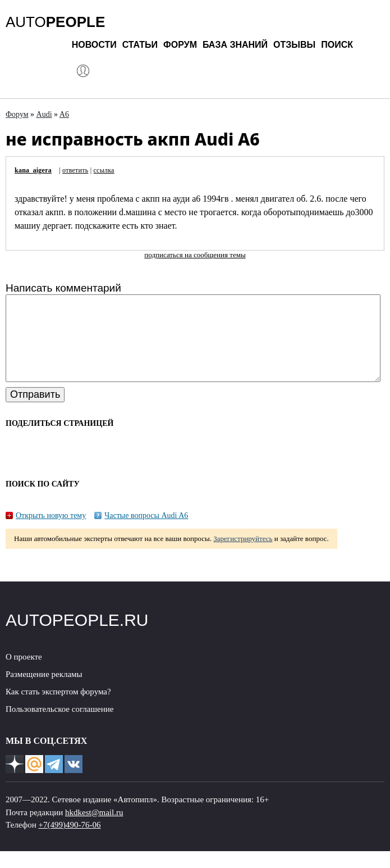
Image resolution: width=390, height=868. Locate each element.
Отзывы (294, 45)
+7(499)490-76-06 (70, 842)
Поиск (337, 45)
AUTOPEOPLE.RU (77, 637)
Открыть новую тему (51, 532)
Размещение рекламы (44, 691)
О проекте (24, 674)
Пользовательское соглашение (59, 726)
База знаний (235, 45)
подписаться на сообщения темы (195, 255)
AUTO (55, 22)
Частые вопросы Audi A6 (146, 532)
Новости (94, 45)
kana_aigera (33, 170)
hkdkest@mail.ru (94, 829)
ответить (75, 170)
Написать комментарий (63, 288)
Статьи (140, 45)
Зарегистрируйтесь (243, 555)
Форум (180, 45)
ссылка (104, 170)
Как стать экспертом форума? (58, 708)
